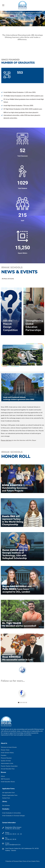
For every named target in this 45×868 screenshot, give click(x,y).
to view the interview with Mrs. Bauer (18, 440)
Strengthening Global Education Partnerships (34, 325)
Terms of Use (27, 861)
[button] (22, 355)
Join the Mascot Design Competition (10, 325)
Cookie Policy (36, 861)
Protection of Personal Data (14, 861)
